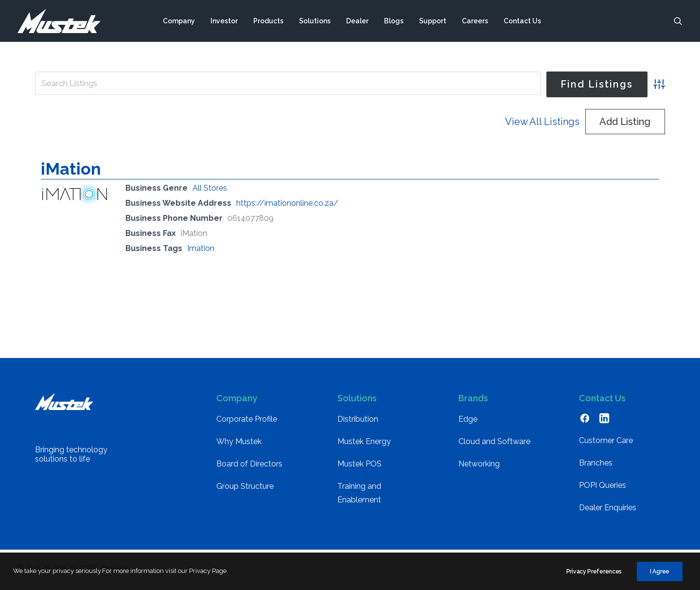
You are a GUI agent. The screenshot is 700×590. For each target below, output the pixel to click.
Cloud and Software (494, 446)
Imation (201, 253)
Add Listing (625, 126)
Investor (224, 21)
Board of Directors (249, 469)
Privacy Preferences (594, 575)
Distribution (358, 424)
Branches (596, 468)
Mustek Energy (364, 446)
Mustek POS (359, 469)
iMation (71, 174)
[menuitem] (179, 21)
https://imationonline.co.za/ (287, 208)
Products (268, 21)
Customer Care (606, 445)
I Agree (660, 575)
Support (433, 21)
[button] (678, 21)
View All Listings (542, 126)
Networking (479, 469)
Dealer (357, 21)
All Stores (210, 193)
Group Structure (245, 491)
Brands (473, 403)
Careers (475, 21)
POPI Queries (603, 490)
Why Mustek (239, 446)
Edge (468, 424)
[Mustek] (59, 21)
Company (179, 21)
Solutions (315, 21)
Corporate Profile (247, 424)
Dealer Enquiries (608, 512)
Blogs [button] (394, 21)
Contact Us (522, 21)
